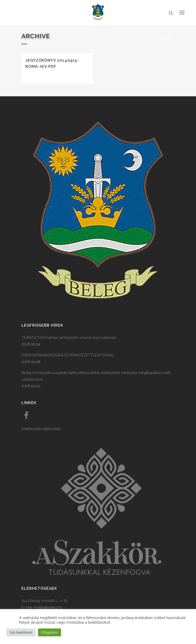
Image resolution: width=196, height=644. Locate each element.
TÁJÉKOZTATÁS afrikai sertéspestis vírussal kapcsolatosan (69, 338)
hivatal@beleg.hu (48, 607)
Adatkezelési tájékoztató (41, 429)
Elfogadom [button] (50, 632)
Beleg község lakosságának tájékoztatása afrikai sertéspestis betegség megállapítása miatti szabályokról (96, 376)
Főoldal (165, 38)
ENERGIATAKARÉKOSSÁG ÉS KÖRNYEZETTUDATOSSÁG (68, 355)
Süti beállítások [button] (21, 632)
